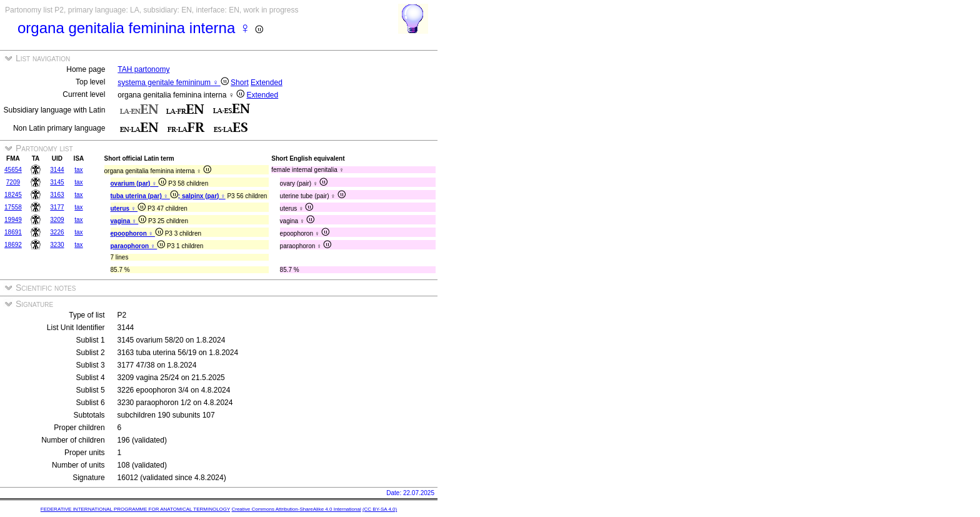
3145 (57, 182)
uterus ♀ (128, 208)
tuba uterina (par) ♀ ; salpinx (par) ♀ (168, 196)
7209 (13, 182)
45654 (13, 170)
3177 (57, 207)
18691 (13, 232)
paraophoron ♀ (138, 246)
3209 (57, 220)
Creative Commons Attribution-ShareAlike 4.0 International (296, 509)
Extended (267, 83)
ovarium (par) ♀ (139, 183)
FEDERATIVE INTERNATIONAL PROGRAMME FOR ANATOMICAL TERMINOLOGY (135, 509)
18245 (13, 195)
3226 (57, 232)
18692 (13, 245)
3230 (57, 245)
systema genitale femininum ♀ (173, 83)
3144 (57, 170)
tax (78, 170)
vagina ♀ (129, 221)
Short (240, 83)
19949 (13, 220)
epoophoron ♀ (137, 233)
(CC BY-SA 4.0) (380, 509)
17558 (13, 207)
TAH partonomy (143, 69)
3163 (57, 195)
